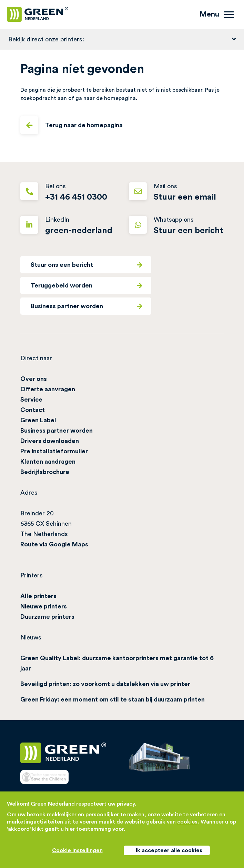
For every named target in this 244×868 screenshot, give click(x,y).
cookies (187, 822)
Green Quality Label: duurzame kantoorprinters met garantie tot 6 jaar (117, 663)
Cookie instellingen (77, 850)
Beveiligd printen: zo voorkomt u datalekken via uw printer (105, 684)
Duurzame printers (47, 617)
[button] (122, 39)
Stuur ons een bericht (87, 265)
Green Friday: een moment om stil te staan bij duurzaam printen (113, 699)
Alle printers (38, 596)
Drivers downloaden (50, 441)
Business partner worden (87, 306)
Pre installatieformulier (54, 451)
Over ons (34, 379)
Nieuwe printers (44, 606)
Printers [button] (32, 575)
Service (31, 400)
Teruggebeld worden (87, 285)
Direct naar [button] (36, 358)
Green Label (38, 420)
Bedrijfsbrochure (45, 472)
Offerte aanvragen (48, 389)
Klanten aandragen (48, 462)
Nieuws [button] (31, 637)
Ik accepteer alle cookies (169, 850)
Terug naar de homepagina (72, 125)
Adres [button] (29, 493)
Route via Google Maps (54, 544)
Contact (33, 410)
